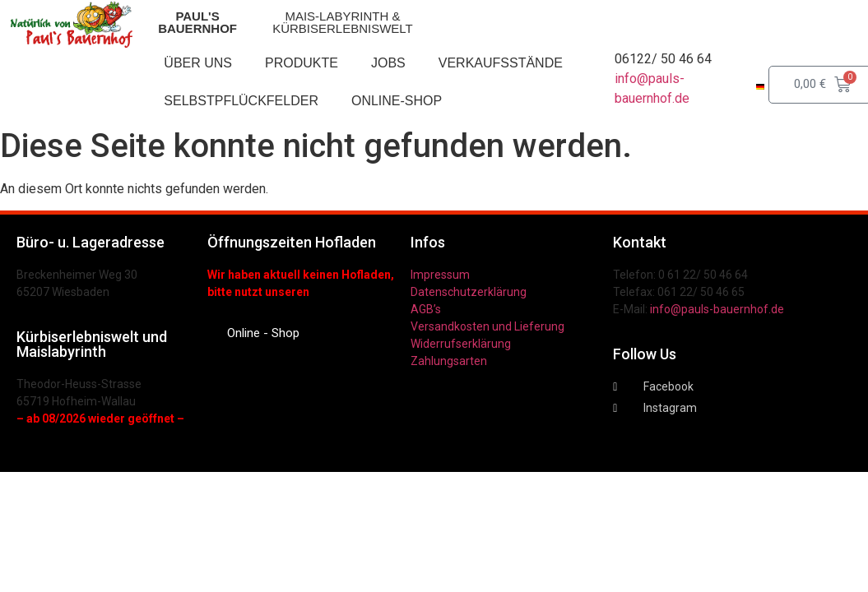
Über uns (198, 63)
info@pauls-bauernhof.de (717, 309)
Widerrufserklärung (461, 344)
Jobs (388, 63)
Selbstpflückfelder (241, 101)
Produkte (302, 63)
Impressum (440, 275)
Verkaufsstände (501, 63)
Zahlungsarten (449, 361)
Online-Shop (397, 101)
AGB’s (426, 309)
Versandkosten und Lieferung (487, 326)
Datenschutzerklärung (469, 292)
